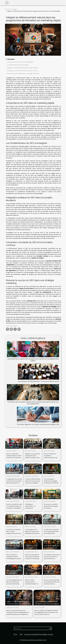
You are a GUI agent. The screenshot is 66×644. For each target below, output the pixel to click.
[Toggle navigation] (7, 3)
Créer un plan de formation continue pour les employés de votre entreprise (19, 604)
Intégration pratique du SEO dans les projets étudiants (22, 68)
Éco (15, 634)
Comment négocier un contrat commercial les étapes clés (38, 424)
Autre (50, 634)
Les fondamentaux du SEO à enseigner (18, 65)
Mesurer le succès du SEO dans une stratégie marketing (23, 73)
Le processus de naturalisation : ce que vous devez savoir (38, 381)
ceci (22, 133)
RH (21, 634)
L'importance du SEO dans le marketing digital (20, 62)
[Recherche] (33, 628)
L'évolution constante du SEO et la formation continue (22, 71)
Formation (14, 9)
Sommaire (11, 59)
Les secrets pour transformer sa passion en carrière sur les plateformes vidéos (33, 360)
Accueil (7, 9)
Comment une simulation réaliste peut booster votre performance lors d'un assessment (33, 403)
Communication (31, 634)
